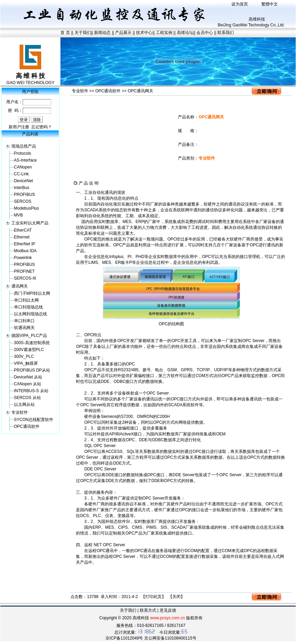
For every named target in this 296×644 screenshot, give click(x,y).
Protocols (23, 153)
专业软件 (20, 412)
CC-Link (21, 174)
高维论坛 (185, 33)
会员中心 (205, 33)
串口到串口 (24, 321)
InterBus (22, 188)
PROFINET (25, 271)
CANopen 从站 (28, 384)
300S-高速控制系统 (32, 343)
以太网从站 (24, 405)
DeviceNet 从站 (28, 377)
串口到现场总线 (29, 307)
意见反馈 (168, 610)
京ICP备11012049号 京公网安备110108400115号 (151, 638)
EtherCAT (23, 230)
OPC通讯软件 (27, 426)
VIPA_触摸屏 (26, 363)
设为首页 (240, 4)
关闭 (177, 597)
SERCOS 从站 (27, 398)
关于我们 (83, 33)
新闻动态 (103, 33)
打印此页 (153, 597)
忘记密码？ (42, 127)
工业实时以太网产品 (30, 223)
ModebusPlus (27, 208)
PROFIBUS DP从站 (32, 370)
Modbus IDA (25, 251)
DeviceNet (24, 181)
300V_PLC (24, 356)
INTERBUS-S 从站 (31, 391)
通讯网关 (20, 286)
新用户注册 (19, 127)
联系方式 (148, 610)
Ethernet (22, 237)
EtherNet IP (25, 244)
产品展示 (123, 33)
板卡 (125, 262)
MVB (19, 215)
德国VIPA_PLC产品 (29, 336)
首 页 (65, 33)
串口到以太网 (26, 300)
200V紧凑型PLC (29, 350)
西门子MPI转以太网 (32, 293)
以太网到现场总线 (31, 314)
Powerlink (23, 258)
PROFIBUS (25, 195)
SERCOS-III (25, 278)
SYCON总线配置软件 (34, 420)
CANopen (23, 167)
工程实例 (164, 33)
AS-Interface (26, 160)
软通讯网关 (24, 328)
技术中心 (144, 33)
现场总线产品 (24, 146)
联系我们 (226, 33)
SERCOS (23, 201)
